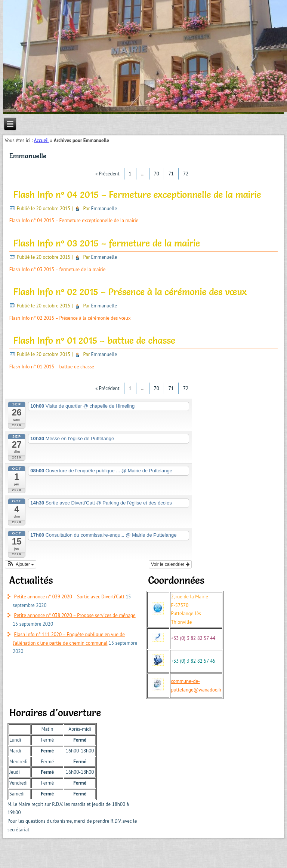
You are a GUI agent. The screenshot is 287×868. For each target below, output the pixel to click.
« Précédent (107, 174)
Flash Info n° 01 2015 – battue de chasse (94, 341)
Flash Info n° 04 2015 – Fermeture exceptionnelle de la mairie (137, 195)
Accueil (41, 140)
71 (171, 174)
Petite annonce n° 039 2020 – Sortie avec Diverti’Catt (69, 597)
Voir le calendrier (170, 564)
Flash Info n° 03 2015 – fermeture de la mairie (107, 243)
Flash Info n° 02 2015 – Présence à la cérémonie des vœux (130, 292)
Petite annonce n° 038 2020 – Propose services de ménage (75, 615)
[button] (21, 564)
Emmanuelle (104, 208)
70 (157, 174)
